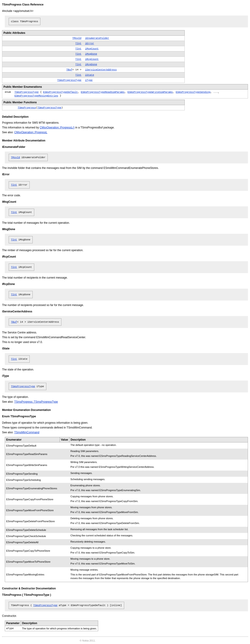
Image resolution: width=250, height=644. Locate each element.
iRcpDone (91, 64)
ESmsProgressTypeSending (193, 92)
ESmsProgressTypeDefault (61, 92)
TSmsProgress (27, 108)
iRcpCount (92, 59)
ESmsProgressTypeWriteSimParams (150, 92)
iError (89, 43)
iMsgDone (91, 54)
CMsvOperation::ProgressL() (57, 128)
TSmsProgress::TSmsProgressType (36, 402)
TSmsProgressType (69, 80)
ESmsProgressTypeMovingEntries (36, 96)
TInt (78, 43)
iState (89, 75)
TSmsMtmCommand (27, 432)
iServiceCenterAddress (101, 70)
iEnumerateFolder (97, 38)
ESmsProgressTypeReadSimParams (103, 92)
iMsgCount (92, 49)
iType (89, 80)
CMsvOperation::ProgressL (31, 132)
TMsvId (77, 38)
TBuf (69, 70)
